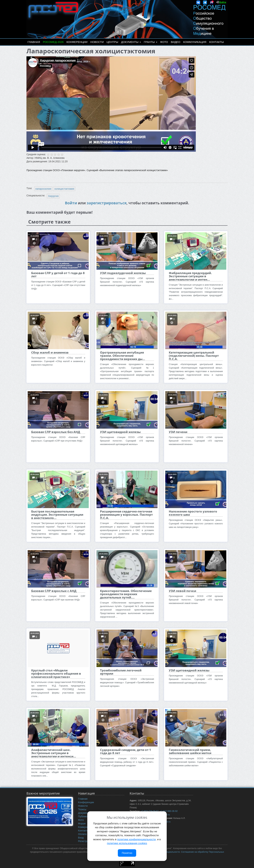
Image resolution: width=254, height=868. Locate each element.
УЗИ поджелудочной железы (123, 273)
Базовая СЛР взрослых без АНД (56, 432)
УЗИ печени (178, 432)
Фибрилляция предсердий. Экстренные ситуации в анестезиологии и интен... (190, 276)
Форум (82, 823)
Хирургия (53, 196)
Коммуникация (195, 42)
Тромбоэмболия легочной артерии (121, 672)
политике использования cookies (127, 843)
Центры (112, 42)
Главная (34, 42)
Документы (131, 42)
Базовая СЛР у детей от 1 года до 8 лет (58, 275)
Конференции (77, 42)
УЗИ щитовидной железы (120, 432)
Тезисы (82, 809)
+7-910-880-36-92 (169, 811)
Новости (97, 42)
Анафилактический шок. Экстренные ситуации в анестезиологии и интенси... (54, 753)
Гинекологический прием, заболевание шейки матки (190, 751)
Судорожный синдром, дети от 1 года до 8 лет (126, 751)
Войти (223, 2)
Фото (164, 42)
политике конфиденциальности (136, 839)
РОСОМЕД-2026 (53, 42)
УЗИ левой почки (182, 591)
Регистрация (85, 841)
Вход (81, 838)
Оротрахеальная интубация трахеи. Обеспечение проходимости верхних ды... (123, 356)
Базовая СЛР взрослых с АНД (54, 591)
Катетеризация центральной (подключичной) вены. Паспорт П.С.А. (194, 356)
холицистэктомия (64, 189)
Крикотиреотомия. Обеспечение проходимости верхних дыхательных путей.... (126, 594)
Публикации (85, 816)
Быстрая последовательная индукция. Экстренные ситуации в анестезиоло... (57, 515)
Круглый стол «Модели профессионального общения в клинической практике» (56, 674)
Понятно (127, 853)
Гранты (150, 42)
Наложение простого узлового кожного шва (193, 513)
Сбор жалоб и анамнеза (50, 352)
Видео (176, 42)
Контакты (217, 42)
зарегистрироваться (107, 203)
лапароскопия (43, 189)
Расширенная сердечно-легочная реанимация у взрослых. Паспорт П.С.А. (126, 515)
